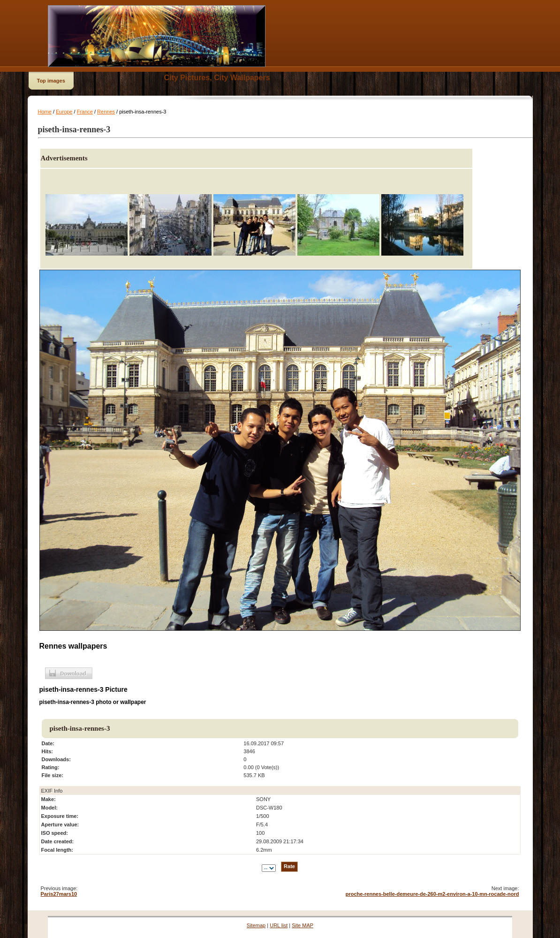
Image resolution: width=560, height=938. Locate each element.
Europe (64, 112)
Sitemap (256, 925)
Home (45, 112)
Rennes (106, 112)
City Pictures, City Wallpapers (217, 78)
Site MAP (303, 925)
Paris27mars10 (59, 894)
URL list (279, 925)
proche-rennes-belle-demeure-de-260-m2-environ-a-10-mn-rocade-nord (432, 894)
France (85, 112)
